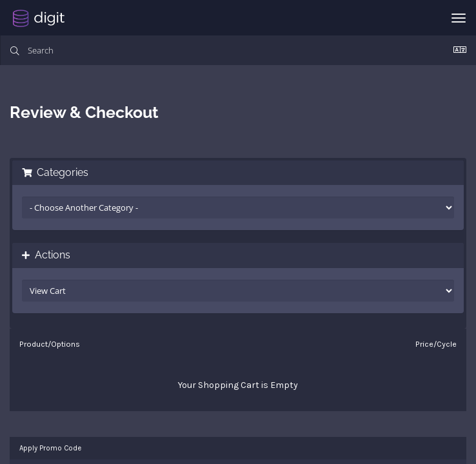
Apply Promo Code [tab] (50, 448)
